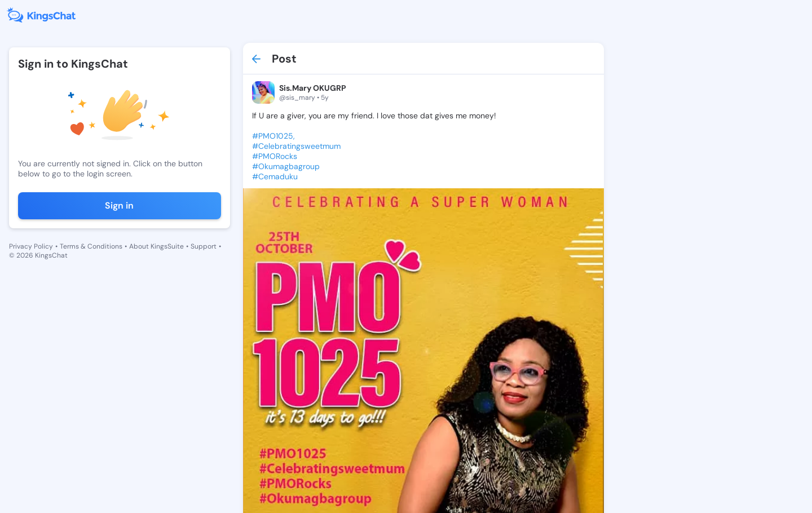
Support (204, 246)
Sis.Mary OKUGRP (313, 88)
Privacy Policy (31, 246)
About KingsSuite (156, 246)
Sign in (119, 205)
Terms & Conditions (91, 246)
